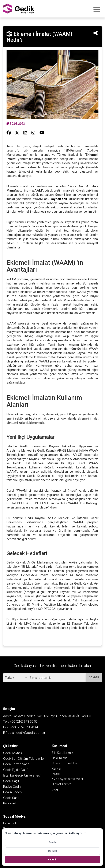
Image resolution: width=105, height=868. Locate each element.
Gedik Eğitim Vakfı (16, 770)
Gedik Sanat (12, 798)
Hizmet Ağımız (61, 784)
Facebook (10, 823)
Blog (55, 789)
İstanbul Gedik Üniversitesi (22, 775)
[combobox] (16, 678)
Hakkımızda (60, 758)
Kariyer (56, 769)
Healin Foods (12, 792)
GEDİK (19, 9)
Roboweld (10, 803)
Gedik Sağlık (12, 781)
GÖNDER (94, 677)
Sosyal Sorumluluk (64, 763)
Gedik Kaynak (13, 753)
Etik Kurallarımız (62, 753)
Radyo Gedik (12, 787)
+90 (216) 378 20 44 (24, 727)
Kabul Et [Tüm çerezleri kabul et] (52, 860)
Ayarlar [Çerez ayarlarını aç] (53, 843)
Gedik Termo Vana (16, 764)
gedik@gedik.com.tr (31, 733)
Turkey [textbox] (9, 678)
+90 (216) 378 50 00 (24, 722)
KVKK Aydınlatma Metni (67, 779)
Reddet (53, 851)
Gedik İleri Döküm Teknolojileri (24, 759)
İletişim (56, 774)
